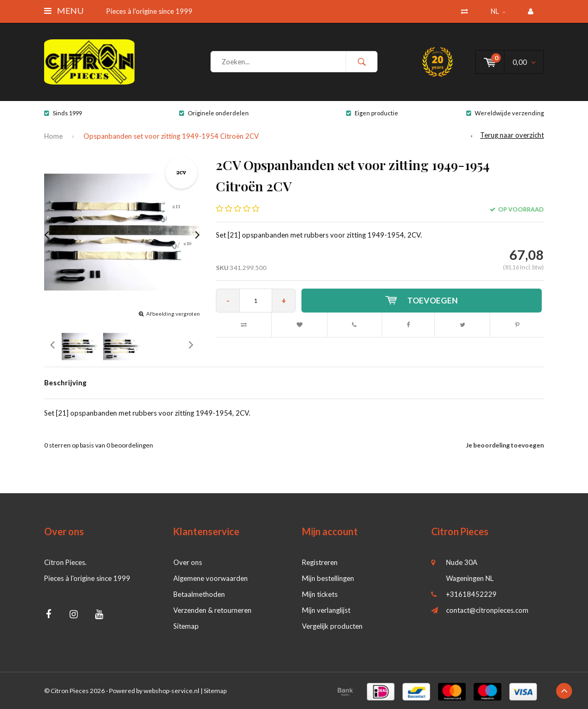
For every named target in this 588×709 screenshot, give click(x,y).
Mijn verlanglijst (326, 610)
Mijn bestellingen (328, 578)
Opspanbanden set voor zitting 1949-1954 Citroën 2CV (171, 136)
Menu (64, 10)
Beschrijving (65, 383)
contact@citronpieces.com (487, 610)
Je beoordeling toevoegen (505, 445)
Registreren (320, 562)
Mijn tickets (320, 594)
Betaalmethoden (199, 594)
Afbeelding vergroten (173, 314)
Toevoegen (422, 300)
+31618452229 (471, 594)
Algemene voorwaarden (211, 578)
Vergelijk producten (332, 626)
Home (53, 136)
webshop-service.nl (171, 691)
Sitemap (186, 626)
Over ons (188, 562)
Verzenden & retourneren (212, 610)
